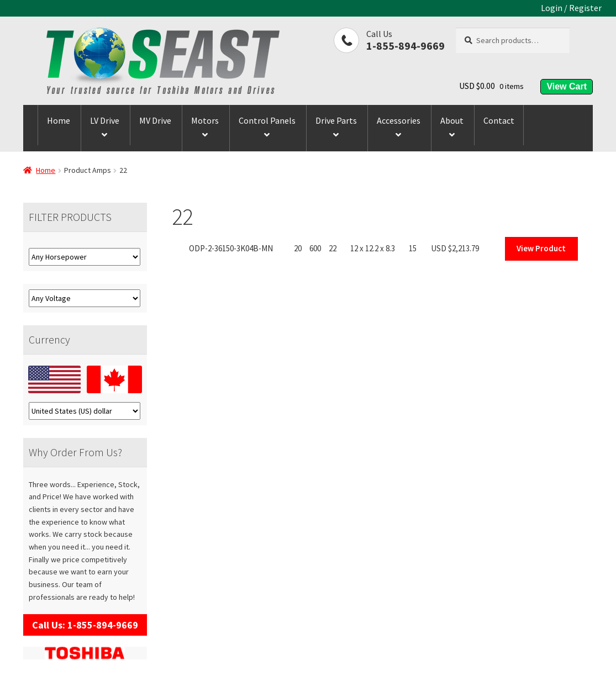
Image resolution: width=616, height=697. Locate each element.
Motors (205, 120)
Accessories (399, 120)
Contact (499, 120)
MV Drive (155, 120)
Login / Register (571, 8)
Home (59, 120)
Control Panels (267, 120)
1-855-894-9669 (406, 46)
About (452, 120)
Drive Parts (336, 120)
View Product (541, 248)
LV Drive (105, 120)
